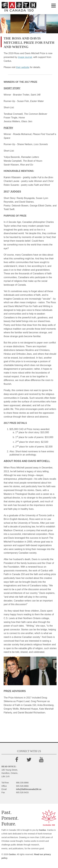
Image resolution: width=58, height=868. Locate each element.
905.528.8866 (22, 786)
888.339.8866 (22, 783)
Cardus (42, 830)
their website (23, 67)
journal (25, 57)
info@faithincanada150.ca (29, 789)
